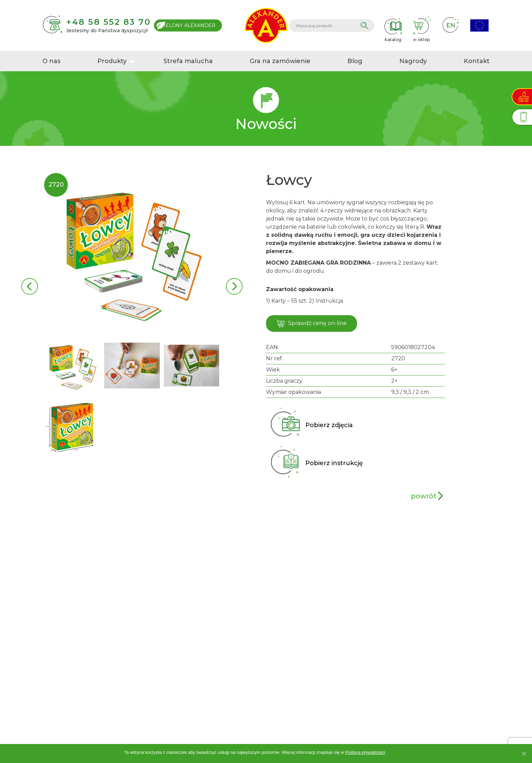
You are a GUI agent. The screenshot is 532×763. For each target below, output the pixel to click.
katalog (393, 25)
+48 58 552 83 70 (108, 22)
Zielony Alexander (188, 25)
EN (451, 25)
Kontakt (477, 61)
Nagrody (413, 61)
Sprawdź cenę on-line (311, 323)
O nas (51, 61)
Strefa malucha (188, 61)
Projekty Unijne (479, 26)
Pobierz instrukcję (334, 463)
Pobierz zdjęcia (329, 425)
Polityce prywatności (365, 752)
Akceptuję (398, 752)
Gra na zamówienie (280, 61)
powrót (424, 496)
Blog (355, 61)
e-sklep (422, 25)
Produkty (112, 61)
